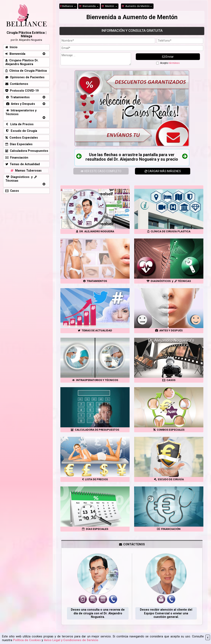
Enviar (168, 57)
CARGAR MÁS (163, 171)
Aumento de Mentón (136, 6)
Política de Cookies (27, 640)
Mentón (108, 6)
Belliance (67, 6)
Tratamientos (18, 97)
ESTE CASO (101, 171)
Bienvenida (88, 6)
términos (174, 63)
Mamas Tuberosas (26, 171)
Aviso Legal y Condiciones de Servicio (71, 640)
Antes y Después (20, 104)
